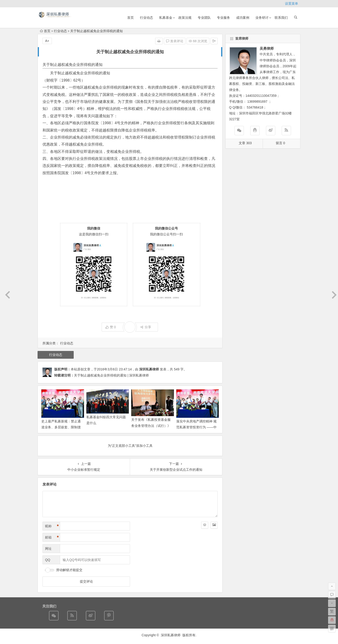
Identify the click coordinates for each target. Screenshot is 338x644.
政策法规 (185, 18)
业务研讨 (262, 18)
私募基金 (166, 18)
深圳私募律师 (149, 369)
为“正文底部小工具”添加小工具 (130, 446)
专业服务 (223, 18)
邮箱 (52, 537)
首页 (131, 18)
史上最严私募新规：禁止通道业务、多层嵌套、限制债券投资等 (61, 427)
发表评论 (175, 41)
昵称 (52, 526)
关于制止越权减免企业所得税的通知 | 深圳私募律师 (111, 375)
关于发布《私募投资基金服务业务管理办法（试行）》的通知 (151, 426)
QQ (48, 560)
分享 (146, 327)
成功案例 (243, 18)
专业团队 (204, 18)
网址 (48, 549)
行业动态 (146, 18)
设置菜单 (292, 4)
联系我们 (281, 18)
